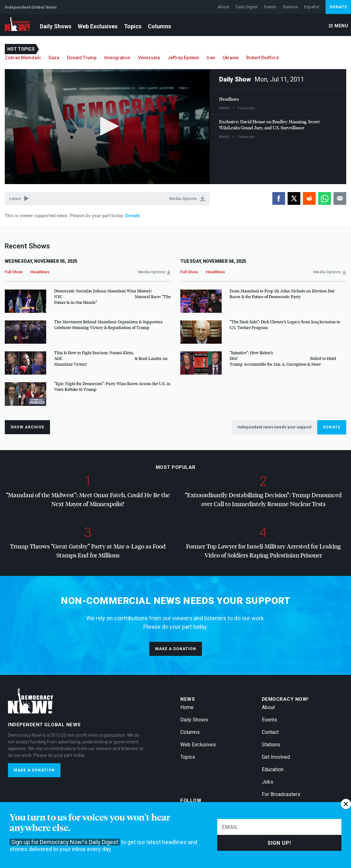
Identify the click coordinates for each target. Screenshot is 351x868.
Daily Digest (247, 7)
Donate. (133, 216)
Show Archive (27, 427)
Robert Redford (262, 58)
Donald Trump (82, 58)
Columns (159, 26)
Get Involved (276, 757)
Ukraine (231, 58)
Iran (211, 58)
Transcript (246, 108)
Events (270, 7)
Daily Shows (56, 26)
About (224, 7)
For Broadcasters (281, 794)
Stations (290, 7)
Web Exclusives (98, 26)
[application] (107, 127)
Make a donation (176, 649)
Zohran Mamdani (23, 58)
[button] (107, 126)
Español (312, 7)
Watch (224, 108)
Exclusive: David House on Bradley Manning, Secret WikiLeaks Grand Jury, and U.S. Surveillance (269, 125)
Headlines (229, 99)
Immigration (117, 58)
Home (187, 707)
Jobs (268, 782)
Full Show (14, 272)
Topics (133, 26)
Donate (338, 7)
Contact (270, 732)
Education (273, 769)
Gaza (54, 58)
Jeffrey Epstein (183, 58)
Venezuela (149, 58)
